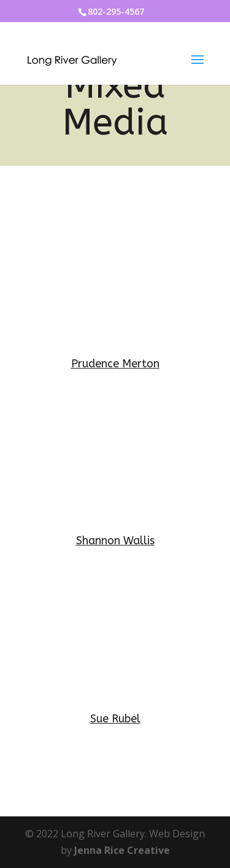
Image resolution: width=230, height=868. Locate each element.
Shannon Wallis (115, 541)
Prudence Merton (115, 364)
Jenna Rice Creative (122, 850)
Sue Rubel (115, 719)
